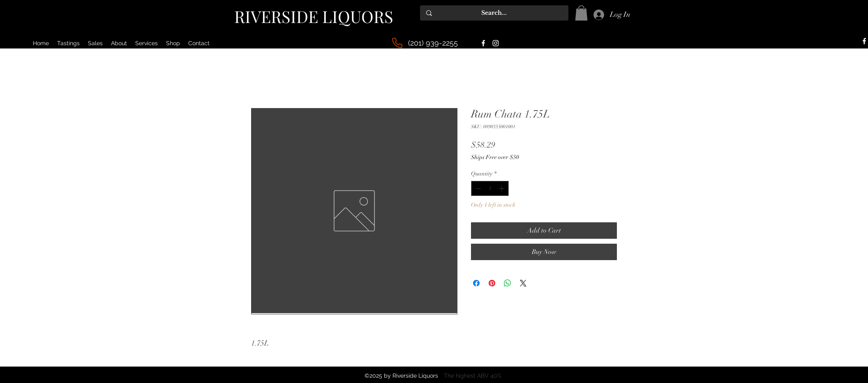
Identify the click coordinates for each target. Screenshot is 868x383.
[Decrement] (477, 188)
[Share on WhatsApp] (508, 283)
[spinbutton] (490, 188)
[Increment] (502, 188)
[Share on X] (523, 283)
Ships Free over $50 (495, 157)
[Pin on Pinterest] (492, 283)
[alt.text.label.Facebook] (483, 43)
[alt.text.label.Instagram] (496, 43)
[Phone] (397, 43)
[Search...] (494, 13)
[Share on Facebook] (476, 283)
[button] (581, 13)
